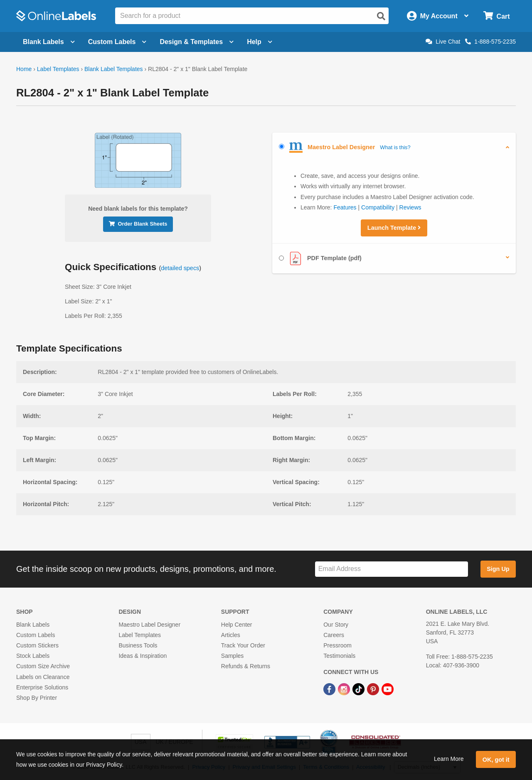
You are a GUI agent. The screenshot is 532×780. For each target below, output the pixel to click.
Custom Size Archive (43, 666)
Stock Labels (33, 656)
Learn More (449, 759)
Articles (231, 635)
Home (24, 69)
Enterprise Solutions (42, 687)
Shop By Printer (37, 698)
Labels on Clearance (43, 677)
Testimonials (339, 656)
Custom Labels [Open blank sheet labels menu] (117, 42)
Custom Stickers (37, 645)
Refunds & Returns (246, 666)
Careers (334, 635)
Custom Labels (36, 635)
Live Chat (443, 42)
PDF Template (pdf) (320, 258)
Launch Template (394, 228)
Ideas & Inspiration (143, 656)
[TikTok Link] (359, 689)
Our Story (336, 625)
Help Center (237, 625)
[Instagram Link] (345, 689)
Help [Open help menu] (260, 42)
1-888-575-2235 (490, 42)
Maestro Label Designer (149, 625)
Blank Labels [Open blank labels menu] (49, 42)
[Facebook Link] (330, 689)
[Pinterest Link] (374, 689)
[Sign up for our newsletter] (392, 569)
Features (345, 207)
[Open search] (381, 16)
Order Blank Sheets (138, 224)
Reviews (410, 207)
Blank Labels (33, 625)
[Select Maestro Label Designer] (282, 146)
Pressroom (337, 645)
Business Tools (138, 645)
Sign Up (498, 569)
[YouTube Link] (388, 689)
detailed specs (180, 268)
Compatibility (378, 207)
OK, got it (496, 760)
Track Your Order (243, 645)
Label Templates (58, 69)
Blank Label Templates (114, 69)
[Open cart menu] (496, 16)
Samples (232, 656)
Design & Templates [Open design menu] (197, 42)
